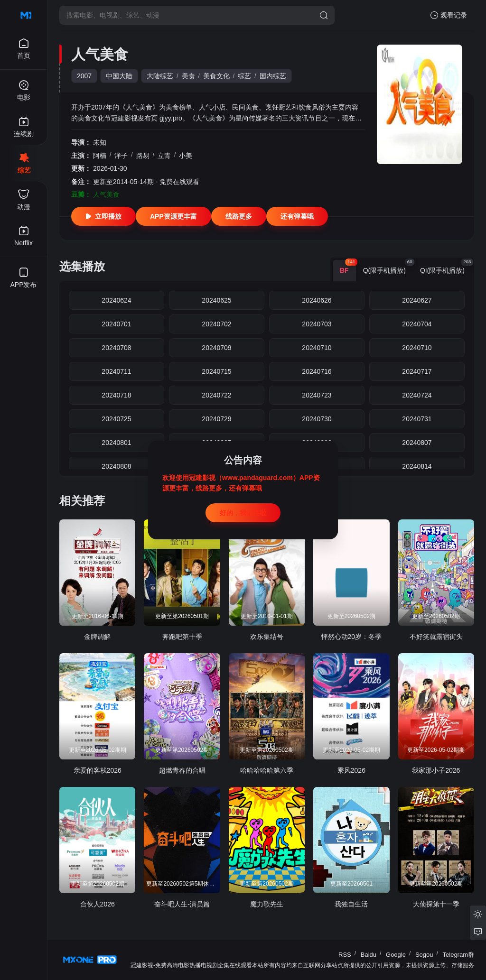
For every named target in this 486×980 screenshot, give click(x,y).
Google (396, 955)
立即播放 (103, 216)
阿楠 (100, 156)
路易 (143, 156)
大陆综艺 (160, 76)
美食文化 (216, 76)
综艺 (244, 76)
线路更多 (239, 216)
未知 (100, 142)
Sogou (424, 955)
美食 (188, 76)
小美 (186, 156)
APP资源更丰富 (173, 216)
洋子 (121, 156)
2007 (84, 76)
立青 (164, 156)
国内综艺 (273, 76)
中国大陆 (119, 76)
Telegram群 (458, 955)
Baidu (369, 955)
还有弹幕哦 (297, 216)
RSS (345, 955)
